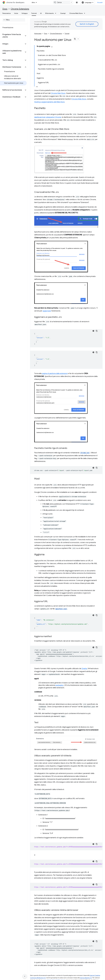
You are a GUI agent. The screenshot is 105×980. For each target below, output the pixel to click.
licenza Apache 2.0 (86, 978)
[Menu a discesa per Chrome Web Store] (85, 13)
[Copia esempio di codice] (97, 331)
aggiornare (47, 311)
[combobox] (63, 2)
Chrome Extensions (20, 9)
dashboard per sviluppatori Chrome (48, 117)
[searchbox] (14, 20)
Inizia (16, 13)
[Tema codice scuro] (93, 331)
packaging (59, 685)
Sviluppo (25, 13)
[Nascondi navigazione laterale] (25, 976)
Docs (5, 9)
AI (41, 13)
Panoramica (7, 13)
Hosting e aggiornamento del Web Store (49, 102)
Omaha (84, 669)
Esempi (63, 13)
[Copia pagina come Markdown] (75, 39)
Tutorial (67, 34)
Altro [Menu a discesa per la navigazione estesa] (33, 2)
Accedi (100, 2)
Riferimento (50, 13)
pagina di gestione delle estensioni (55, 374)
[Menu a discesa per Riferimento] (56, 13)
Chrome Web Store (76, 13)
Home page (38, 34)
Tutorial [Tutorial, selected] (34, 13)
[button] (12, 36)
